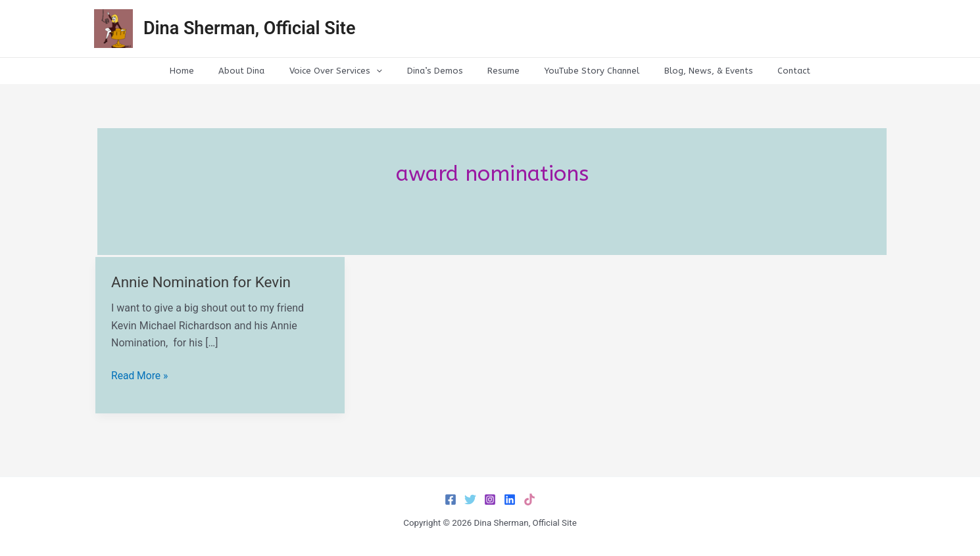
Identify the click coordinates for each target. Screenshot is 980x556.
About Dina (261, 71)
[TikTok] (529, 499)
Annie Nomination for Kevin (203, 282)
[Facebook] (451, 499)
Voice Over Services (348, 71)
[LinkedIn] (510, 499)
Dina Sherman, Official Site (249, 28)
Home (209, 71)
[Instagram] (490, 499)
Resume (500, 71)
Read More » (140, 376)
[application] (388, 71)
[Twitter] (470, 499)
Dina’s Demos (438, 71)
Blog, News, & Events (689, 71)
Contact (767, 71)
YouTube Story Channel (580, 71)
